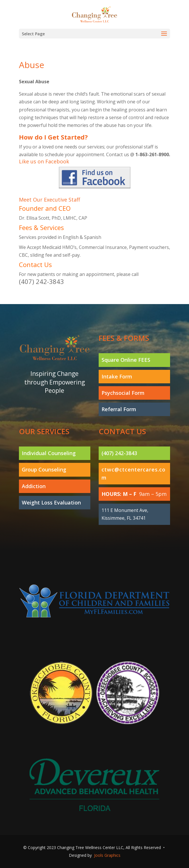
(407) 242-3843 (41, 281)
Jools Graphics (107, 855)
